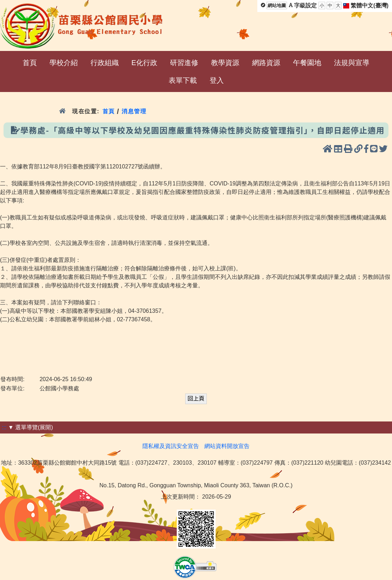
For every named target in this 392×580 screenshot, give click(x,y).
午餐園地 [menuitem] (307, 63)
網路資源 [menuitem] (266, 63)
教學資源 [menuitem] (225, 63)
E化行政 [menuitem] (144, 63)
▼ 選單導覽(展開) (31, 427)
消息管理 (134, 111)
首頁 (109, 111)
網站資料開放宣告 (227, 446)
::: (4, 427)
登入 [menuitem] (217, 80)
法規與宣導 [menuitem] (352, 63)
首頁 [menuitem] (30, 63)
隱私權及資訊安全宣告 (171, 446)
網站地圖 (277, 5)
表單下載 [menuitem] (183, 80)
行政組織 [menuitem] (105, 63)
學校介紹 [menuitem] (64, 63)
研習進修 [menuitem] (184, 63)
